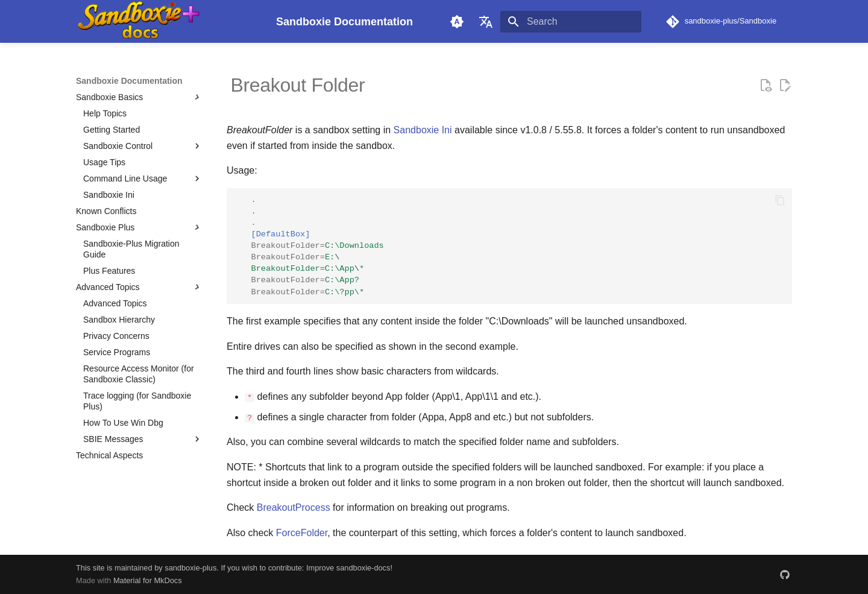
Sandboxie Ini (423, 130)
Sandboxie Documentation (129, 81)
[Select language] (486, 22)
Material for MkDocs (148, 580)
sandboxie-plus (190, 568)
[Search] (571, 22)
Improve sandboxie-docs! (349, 568)
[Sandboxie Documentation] (166, 21)
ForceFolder (302, 532)
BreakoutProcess (294, 507)
